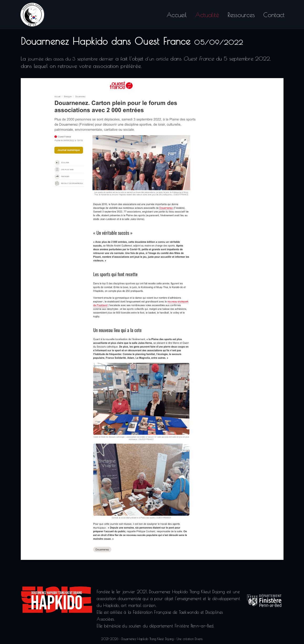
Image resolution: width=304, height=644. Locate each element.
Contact (274, 14)
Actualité (207, 14)
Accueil (177, 14)
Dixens (199, 639)
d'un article (157, 60)
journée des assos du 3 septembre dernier (71, 60)
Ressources (241, 14)
